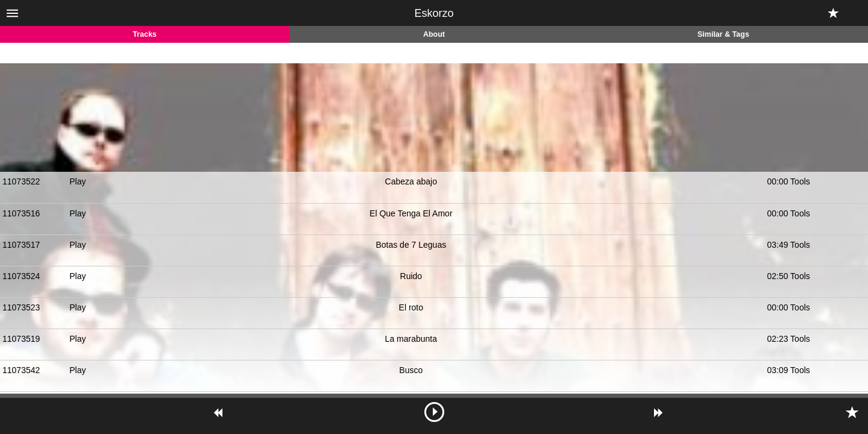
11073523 (21, 307)
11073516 (21, 213)
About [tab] (434, 34)
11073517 (21, 245)
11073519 (21, 339)
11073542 (21, 370)
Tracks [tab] (145, 34)
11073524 (21, 276)
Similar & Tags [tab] (723, 34)
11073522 (21, 181)
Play (77, 181)
